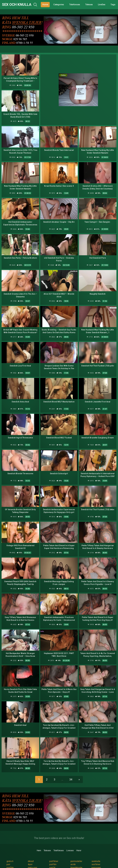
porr (8, 864)
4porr (30, 864)
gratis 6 (10, 861)
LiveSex (102, 5)
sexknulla (96, 861)
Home (45, 5)
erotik (73, 864)
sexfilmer (96, 864)
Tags (113, 5)
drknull (31, 861)
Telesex (89, 5)
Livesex (70, 850)
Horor (79, 850)
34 (71, 779)
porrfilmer (54, 861)
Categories (59, 5)
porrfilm (53, 864)
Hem (39, 850)
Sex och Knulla (17, 5)
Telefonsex (75, 5)
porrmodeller (76, 861)
